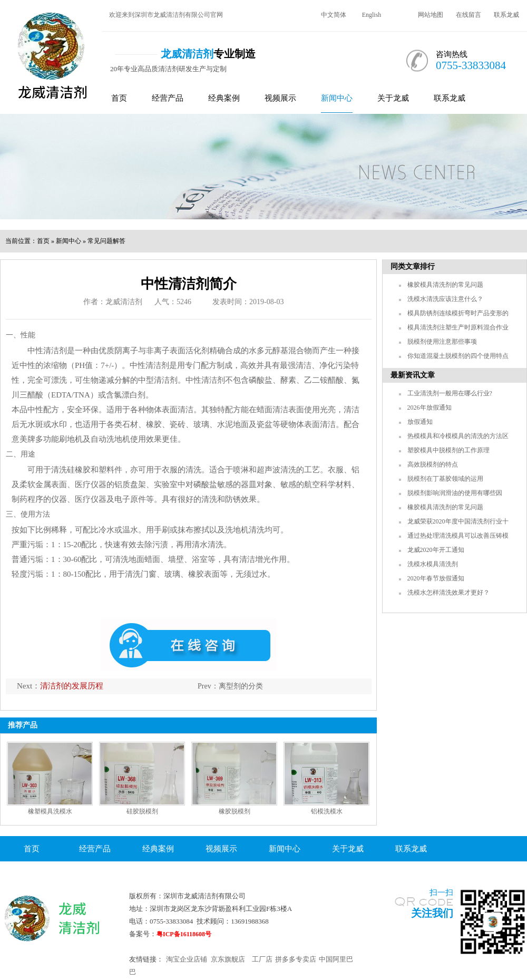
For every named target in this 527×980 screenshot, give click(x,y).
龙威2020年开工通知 (436, 550)
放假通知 (420, 422)
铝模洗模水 (327, 811)
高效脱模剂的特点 (433, 464)
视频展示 (280, 98)
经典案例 (224, 98)
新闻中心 (337, 98)
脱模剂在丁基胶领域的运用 (445, 479)
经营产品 (168, 98)
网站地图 (431, 15)
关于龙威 (393, 98)
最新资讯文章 (413, 375)
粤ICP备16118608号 (184, 934)
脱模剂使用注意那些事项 (442, 342)
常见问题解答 (106, 241)
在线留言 (469, 15)
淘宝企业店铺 (187, 959)
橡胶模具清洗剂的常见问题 (445, 285)
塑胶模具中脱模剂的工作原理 (448, 450)
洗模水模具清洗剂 (433, 564)
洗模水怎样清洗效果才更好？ (448, 593)
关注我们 (432, 913)
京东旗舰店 (228, 959)
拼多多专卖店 (296, 959)
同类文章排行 (413, 266)
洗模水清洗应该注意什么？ (445, 299)
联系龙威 (506, 15)
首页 (119, 98)
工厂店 (262, 959)
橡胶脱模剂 (235, 811)
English (372, 15)
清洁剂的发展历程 (72, 686)
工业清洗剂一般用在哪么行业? (450, 393)
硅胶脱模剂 (142, 811)
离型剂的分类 (241, 686)
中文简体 (334, 15)
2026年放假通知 (430, 407)
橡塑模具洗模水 (50, 811)
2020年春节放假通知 (436, 578)
